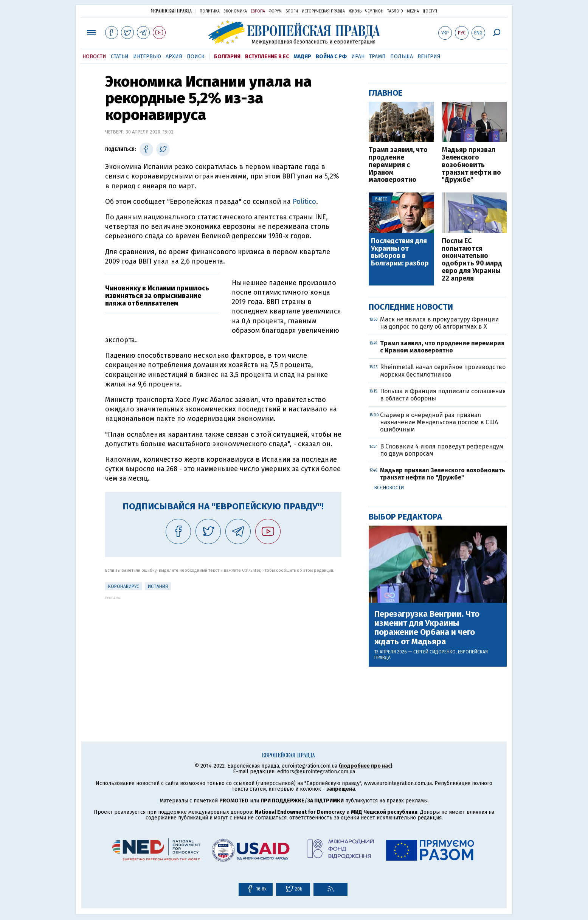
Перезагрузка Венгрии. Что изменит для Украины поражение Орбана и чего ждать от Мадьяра (427, 628)
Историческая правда (323, 11)
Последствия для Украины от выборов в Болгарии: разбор (400, 252)
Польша (402, 57)
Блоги (292, 11)
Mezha (413, 11)
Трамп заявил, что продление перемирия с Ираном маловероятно (398, 165)
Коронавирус (124, 586)
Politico (304, 202)
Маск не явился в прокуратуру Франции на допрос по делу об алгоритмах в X (439, 323)
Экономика (235, 11)
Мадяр (302, 57)
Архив (174, 57)
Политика (210, 11)
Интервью (147, 57)
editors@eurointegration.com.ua (316, 772)
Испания (158, 586)
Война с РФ (331, 57)
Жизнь (355, 11)
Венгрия (429, 57)
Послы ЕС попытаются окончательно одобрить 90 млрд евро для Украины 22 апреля (472, 260)
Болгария (227, 57)
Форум (275, 11)
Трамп (377, 57)
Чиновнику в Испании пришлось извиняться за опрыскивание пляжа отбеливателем (157, 296)
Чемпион (374, 11)
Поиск (196, 57)
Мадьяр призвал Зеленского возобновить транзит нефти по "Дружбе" (471, 165)
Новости (94, 57)
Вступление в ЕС (267, 57)
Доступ (430, 11)
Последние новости (411, 307)
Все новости (389, 488)
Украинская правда (171, 11)
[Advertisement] (223, 653)
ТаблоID (395, 11)
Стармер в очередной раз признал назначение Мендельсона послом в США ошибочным (439, 422)
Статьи (120, 57)
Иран (358, 57)
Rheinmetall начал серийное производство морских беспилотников (443, 371)
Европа (258, 11)
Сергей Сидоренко (434, 652)
